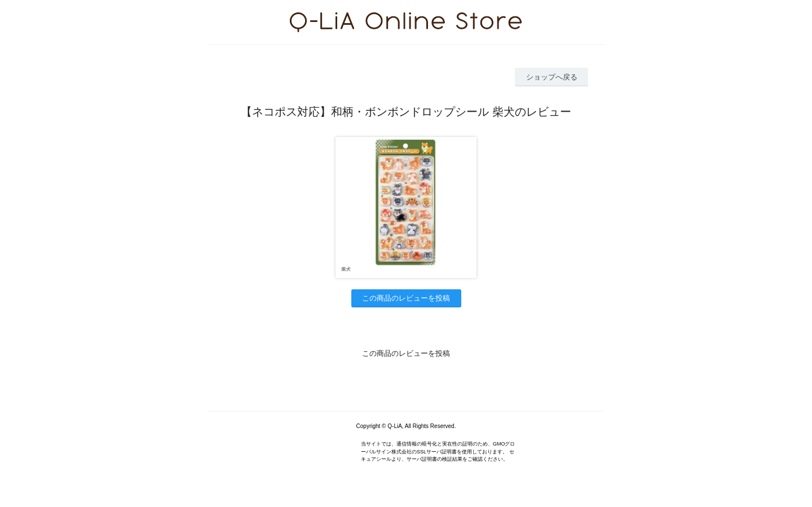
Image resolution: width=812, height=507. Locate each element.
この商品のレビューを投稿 (406, 298)
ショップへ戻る (552, 77)
